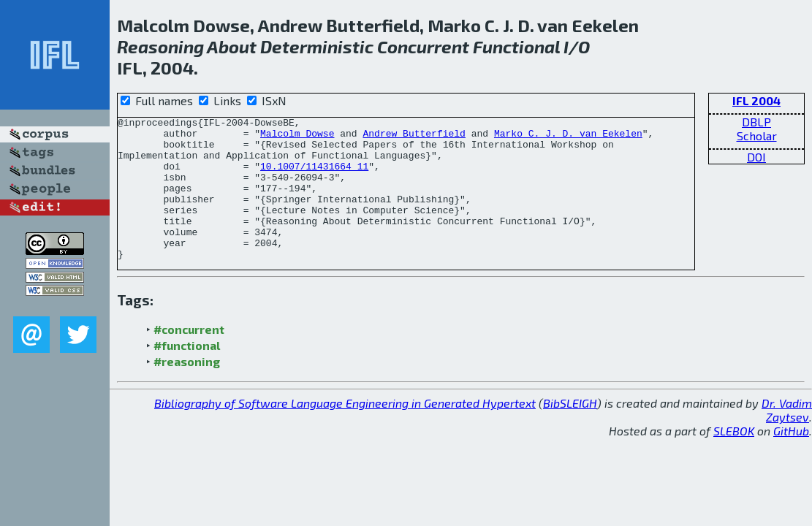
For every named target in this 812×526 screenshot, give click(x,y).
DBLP (756, 122)
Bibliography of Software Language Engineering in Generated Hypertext (345, 431)
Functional (516, 46)
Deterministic (317, 46)
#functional (187, 374)
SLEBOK (734, 459)
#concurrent (189, 358)
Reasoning (160, 46)
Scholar (757, 136)
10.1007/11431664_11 (314, 177)
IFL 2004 (756, 100)
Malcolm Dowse (297, 137)
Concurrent (423, 46)
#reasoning (187, 390)
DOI (756, 157)
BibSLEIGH (570, 431)
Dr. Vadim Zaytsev (787, 438)
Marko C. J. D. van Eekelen (568, 137)
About (232, 46)
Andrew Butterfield (414, 137)
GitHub (791, 459)
